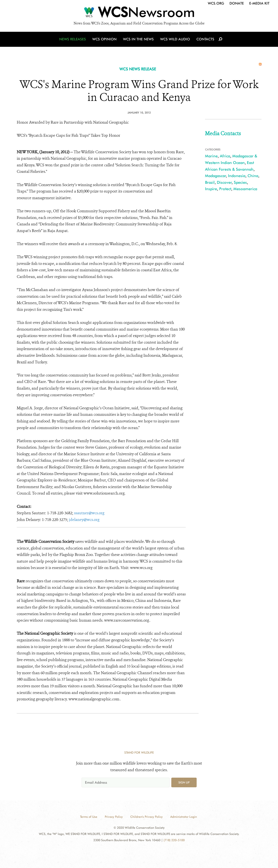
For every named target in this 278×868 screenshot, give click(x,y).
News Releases (73, 39)
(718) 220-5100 (174, 840)
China (253, 176)
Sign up (184, 782)
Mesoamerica (245, 189)
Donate (237, 3)
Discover (224, 182)
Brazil (210, 182)
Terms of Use (89, 817)
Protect (225, 189)
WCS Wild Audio (175, 39)
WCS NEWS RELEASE (138, 69)
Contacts (205, 39)
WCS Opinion (104, 39)
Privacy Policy (114, 817)
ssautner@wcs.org (89, 513)
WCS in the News (138, 39)
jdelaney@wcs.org (84, 520)
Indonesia (237, 176)
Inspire (211, 189)
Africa (225, 156)
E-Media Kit (259, 3)
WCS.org (216, 3)
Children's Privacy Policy (147, 817)
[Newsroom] (139, 13)
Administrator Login (184, 817)
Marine (211, 156)
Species (240, 182)
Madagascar (216, 176)
